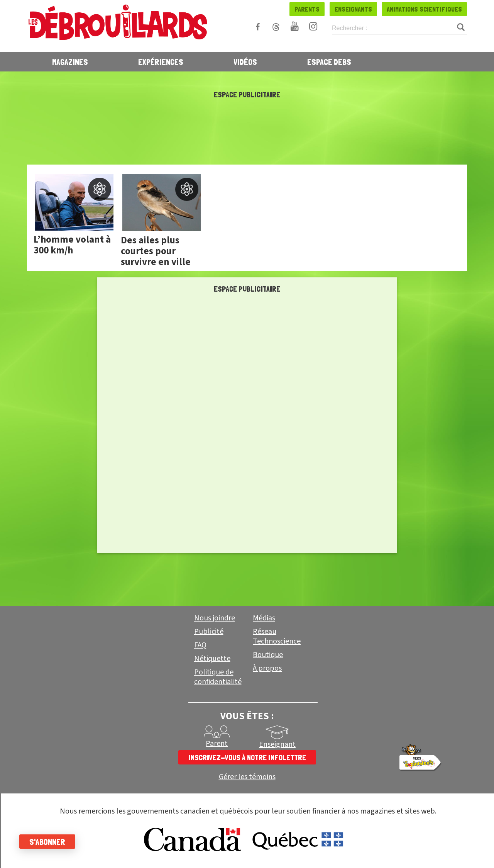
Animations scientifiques (424, 9)
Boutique (268, 655)
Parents (307, 9)
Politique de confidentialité (218, 677)
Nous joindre (215, 618)
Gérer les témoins (247, 777)
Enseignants (353, 9)
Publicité (209, 632)
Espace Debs (329, 62)
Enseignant (277, 744)
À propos (267, 668)
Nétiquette (212, 659)
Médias (264, 618)
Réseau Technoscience (277, 636)
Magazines (70, 62)
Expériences (161, 62)
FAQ (200, 645)
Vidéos (245, 62)
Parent (217, 744)
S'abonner (47, 842)
